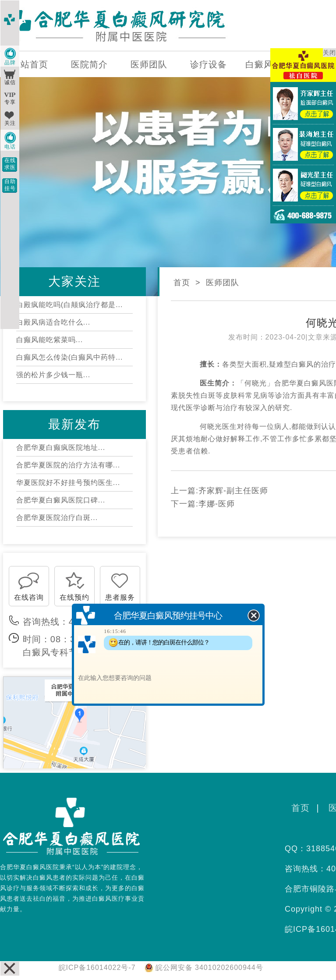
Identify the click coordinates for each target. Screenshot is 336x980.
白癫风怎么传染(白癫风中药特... (70, 357)
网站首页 (30, 64)
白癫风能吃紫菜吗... (50, 340)
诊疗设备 (209, 64)
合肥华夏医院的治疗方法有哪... (68, 465)
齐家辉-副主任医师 (233, 491)
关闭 (329, 53)
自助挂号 (10, 185)
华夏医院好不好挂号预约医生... (68, 483)
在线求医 (10, 164)
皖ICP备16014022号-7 (97, 968)
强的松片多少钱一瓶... (53, 375)
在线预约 (74, 597)
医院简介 (89, 64)
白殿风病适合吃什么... (53, 322)
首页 (182, 283)
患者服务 (120, 597)
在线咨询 (29, 597)
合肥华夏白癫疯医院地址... (61, 448)
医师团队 (149, 64)
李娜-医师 (217, 504)
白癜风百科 (268, 64)
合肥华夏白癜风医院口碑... (61, 500)
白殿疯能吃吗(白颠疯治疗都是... (70, 305)
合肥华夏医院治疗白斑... (57, 518)
